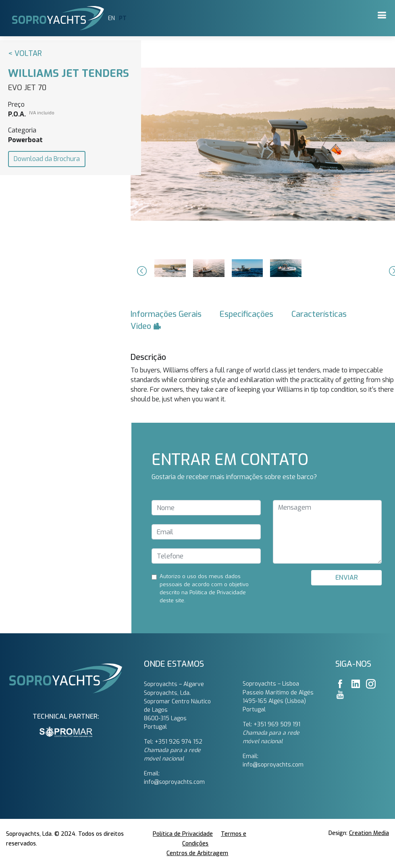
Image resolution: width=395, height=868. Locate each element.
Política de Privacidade (183, 834)
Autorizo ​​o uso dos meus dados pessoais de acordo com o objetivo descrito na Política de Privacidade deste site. (204, 588)
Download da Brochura (47, 159)
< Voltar (25, 54)
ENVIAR (347, 578)
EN (111, 18)
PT (123, 18)
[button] (141, 271)
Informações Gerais (166, 314)
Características (319, 314)
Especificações (246, 314)
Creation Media (369, 833)
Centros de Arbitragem (197, 853)
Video (146, 326)
